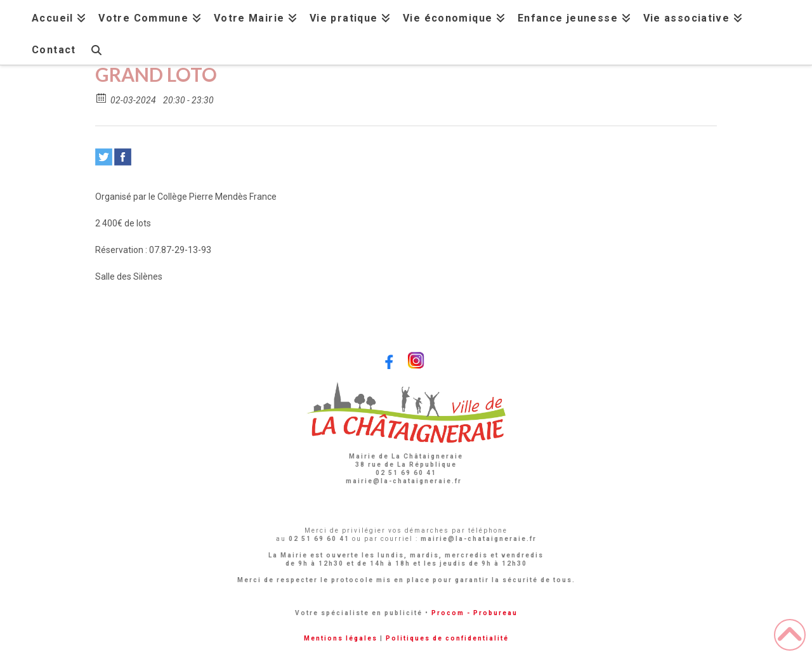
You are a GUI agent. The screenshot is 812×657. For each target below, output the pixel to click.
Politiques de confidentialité (447, 638)
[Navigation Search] (96, 49)
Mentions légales (341, 638)
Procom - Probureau (475, 613)
